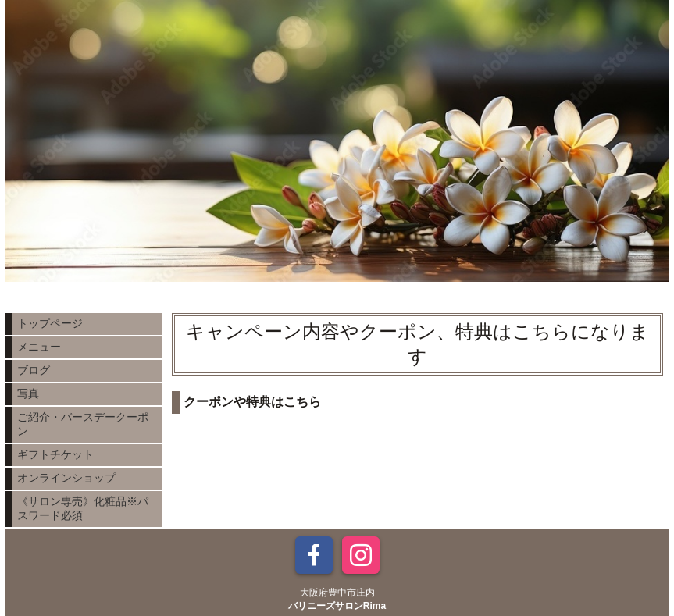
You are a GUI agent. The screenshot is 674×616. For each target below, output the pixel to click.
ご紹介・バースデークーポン (83, 424)
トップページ (50, 323)
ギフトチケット (55, 454)
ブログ (34, 370)
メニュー (39, 347)
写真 (28, 393)
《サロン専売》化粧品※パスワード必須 (83, 508)
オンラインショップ (66, 478)
